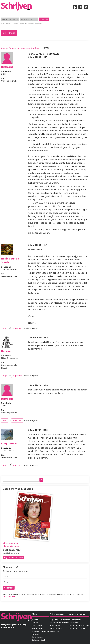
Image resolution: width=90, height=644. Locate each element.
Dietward (7, 67)
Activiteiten (37, 625)
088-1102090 (7, 628)
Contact (36, 634)
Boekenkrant (75, 620)
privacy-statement (10, 596)
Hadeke (6, 351)
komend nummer (12, 546)
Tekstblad (74, 623)
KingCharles (9, 444)
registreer (17, 328)
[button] (9, 33)
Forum (35, 623)
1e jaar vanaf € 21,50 (13, 557)
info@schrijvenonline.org (14, 625)
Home (4, 48)
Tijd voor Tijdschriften (79, 625)
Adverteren (37, 637)
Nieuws (35, 620)
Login (5, 328)
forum (12, 48)
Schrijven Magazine (41, 631)
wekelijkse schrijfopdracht (29, 48)
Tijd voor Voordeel (78, 628)
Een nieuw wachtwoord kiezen (31, 24)
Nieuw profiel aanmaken (10, 24)
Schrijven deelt (39, 640)
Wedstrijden (37, 628)
